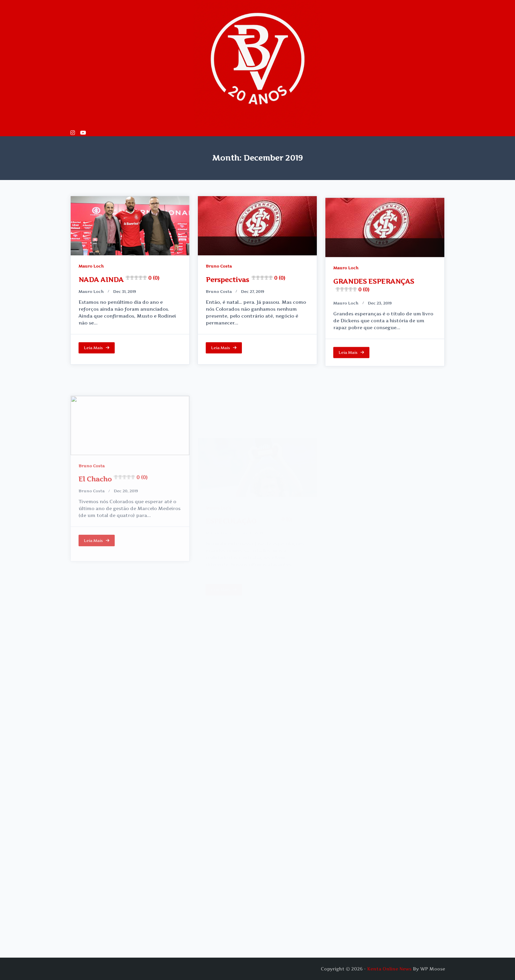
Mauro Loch (91, 266)
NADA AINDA (119, 280)
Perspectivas (245, 283)
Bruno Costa (219, 269)
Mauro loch (91, 291)
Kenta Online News (389, 969)
